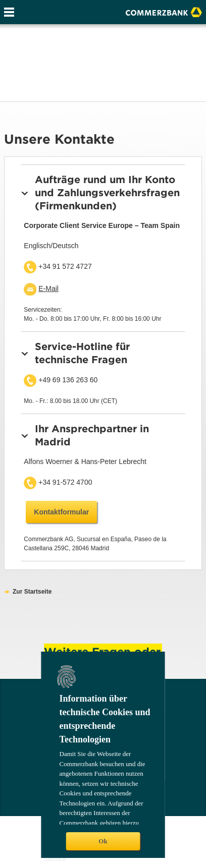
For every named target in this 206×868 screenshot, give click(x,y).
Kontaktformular (61, 512)
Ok (103, 841)
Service (55, 859)
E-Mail (48, 288)
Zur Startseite (32, 592)
